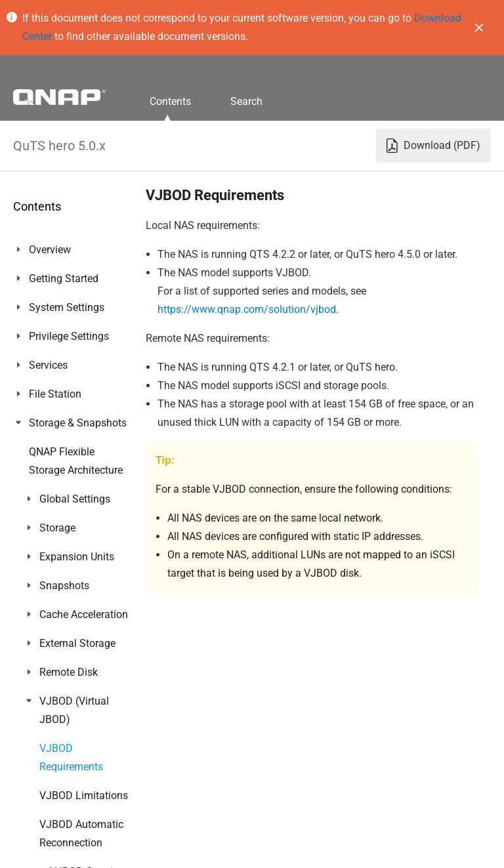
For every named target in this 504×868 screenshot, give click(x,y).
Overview (50, 250)
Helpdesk (50, 824)
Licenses (49, 680)
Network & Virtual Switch (69, 537)
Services (48, 365)
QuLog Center (60, 738)
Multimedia (55, 709)
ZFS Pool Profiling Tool (71, 490)
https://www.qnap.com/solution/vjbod (247, 309)
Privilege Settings (69, 336)
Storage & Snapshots (78, 423)
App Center (54, 651)
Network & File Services (62, 584)
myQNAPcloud (63, 622)
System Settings (67, 307)
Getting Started (64, 279)
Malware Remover (71, 796)
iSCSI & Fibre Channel (79, 452)
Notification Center (72, 767)
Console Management (80, 853)
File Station (55, 394)
